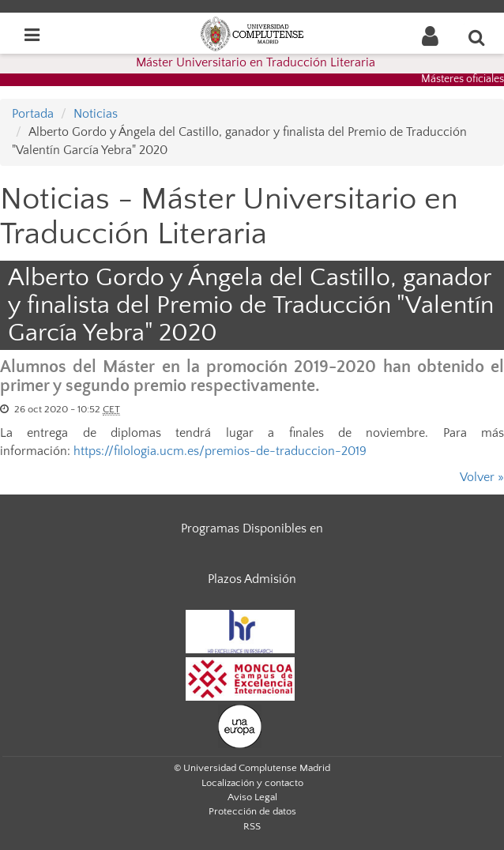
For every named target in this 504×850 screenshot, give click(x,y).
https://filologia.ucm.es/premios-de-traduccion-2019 (220, 451)
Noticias (96, 114)
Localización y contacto (252, 783)
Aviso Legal (252, 797)
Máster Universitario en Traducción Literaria (256, 62)
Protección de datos (252, 811)
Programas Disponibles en (252, 528)
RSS (252, 826)
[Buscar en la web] (477, 37)
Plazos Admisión (252, 579)
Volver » (482, 477)
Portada (33, 114)
